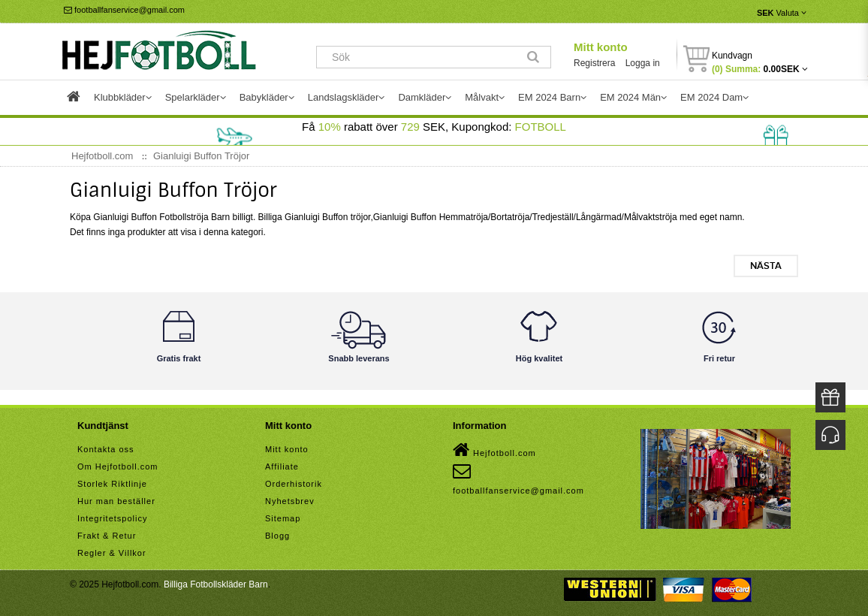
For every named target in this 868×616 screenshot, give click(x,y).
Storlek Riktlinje (112, 484)
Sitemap (283, 518)
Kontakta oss (106, 449)
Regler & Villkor (112, 553)
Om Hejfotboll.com (118, 467)
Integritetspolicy (112, 518)
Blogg (277, 536)
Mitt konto (601, 47)
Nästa (766, 266)
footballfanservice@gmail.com (124, 10)
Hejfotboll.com (494, 450)
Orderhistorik (294, 484)
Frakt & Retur (107, 536)
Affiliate (282, 467)
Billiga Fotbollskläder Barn (216, 584)
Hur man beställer (116, 501)
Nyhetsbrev (290, 501)
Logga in (643, 63)
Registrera (594, 63)
